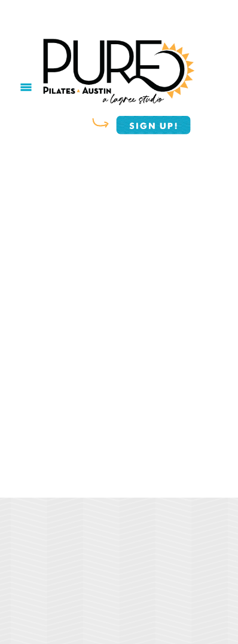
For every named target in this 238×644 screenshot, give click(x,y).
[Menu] (26, 87)
